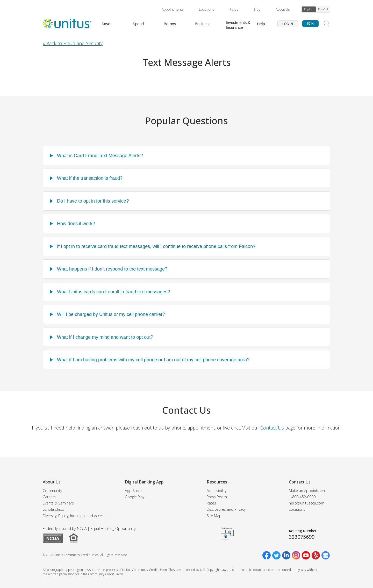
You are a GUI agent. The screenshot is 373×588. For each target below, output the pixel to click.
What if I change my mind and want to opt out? (105, 337)
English (309, 9)
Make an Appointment (307, 491)
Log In (288, 24)
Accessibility (217, 491)
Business (203, 24)
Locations (206, 9)
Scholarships (53, 509)
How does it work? (76, 224)
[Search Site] (327, 24)
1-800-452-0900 (302, 497)
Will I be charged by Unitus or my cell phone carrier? (111, 314)
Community (52, 491)
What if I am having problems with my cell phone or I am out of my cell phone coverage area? (153, 360)
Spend (138, 24)
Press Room (217, 497)
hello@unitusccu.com (307, 503)
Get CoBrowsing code (227, 534)
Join (310, 23)
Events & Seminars (58, 503)
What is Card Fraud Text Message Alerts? (100, 156)
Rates (234, 9)
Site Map (214, 516)
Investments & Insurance (238, 25)
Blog (257, 9)
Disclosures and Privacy (226, 509)
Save (106, 24)
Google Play (135, 497)
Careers (49, 497)
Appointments (173, 9)
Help (261, 24)
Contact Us (272, 428)
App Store (133, 491)
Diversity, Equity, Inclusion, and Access (74, 516)
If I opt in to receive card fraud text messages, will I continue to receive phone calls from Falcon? (156, 246)
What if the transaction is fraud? (90, 178)
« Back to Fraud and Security (73, 43)
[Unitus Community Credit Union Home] (67, 24)
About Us (283, 9)
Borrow (170, 24)
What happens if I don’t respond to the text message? (112, 269)
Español (323, 9)
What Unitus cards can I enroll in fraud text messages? (113, 292)
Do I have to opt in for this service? (93, 201)
